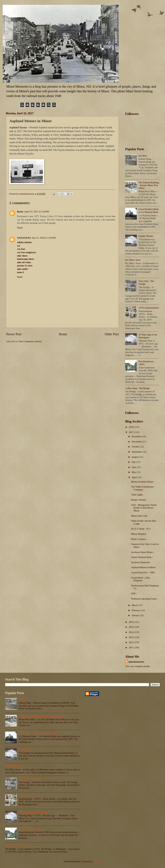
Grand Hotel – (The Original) (141, 579)
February (136, 610)
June (134, 467)
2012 (132, 642)
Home (63, 334)
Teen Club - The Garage (30, 779)
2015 (132, 627)
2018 (132, 427)
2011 (132, 648)
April (134, 477)
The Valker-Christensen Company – (142, 488)
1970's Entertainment (149, 308)
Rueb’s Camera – (139, 539)
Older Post (112, 334)
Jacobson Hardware (141, 562)
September (137, 452)
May (134, 472)
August (135, 457)
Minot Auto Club (139, 516)
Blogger (97, 861)
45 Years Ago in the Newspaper (148, 336)
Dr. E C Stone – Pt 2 (141, 529)
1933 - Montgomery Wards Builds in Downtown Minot (144, 508)
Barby (20, 212)
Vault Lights (137, 495)
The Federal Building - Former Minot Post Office (149, 185)
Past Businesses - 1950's (30, 829)
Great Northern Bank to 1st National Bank (149, 211)
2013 (132, 637)
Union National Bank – (142, 557)
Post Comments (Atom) (30, 341)
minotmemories (136, 662)
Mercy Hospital (139, 534)
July (134, 462)
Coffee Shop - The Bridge (137, 388)
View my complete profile (138, 666)
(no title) (143, 156)
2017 (132, 432)
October (136, 447)
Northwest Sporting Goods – (145, 599)
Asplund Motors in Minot (143, 567)
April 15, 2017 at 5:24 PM (37, 212)
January (136, 615)
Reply (20, 228)
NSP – (134, 594)
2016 (132, 622)
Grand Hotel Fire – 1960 (143, 573)
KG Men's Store (133, 260)
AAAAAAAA (24, 238)
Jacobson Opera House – (143, 552)
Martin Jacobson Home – (143, 482)
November (137, 442)
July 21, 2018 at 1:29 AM (44, 238)
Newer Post (14, 334)
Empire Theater (146, 236)
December (137, 436)
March (135, 605)
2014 (132, 632)
